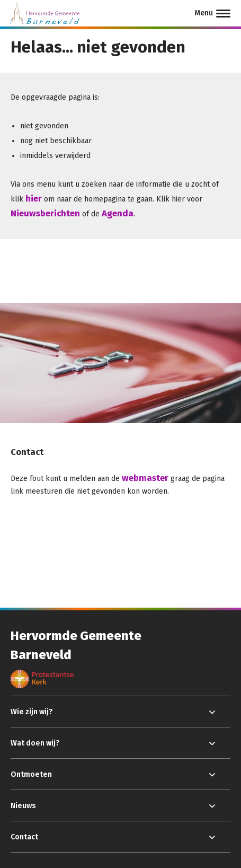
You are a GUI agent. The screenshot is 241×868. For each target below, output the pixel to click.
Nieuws (23, 806)
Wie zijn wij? (32, 712)
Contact (24, 837)
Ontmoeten (31, 774)
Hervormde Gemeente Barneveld (76, 645)
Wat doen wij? (35, 743)
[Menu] (212, 13)
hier (34, 198)
